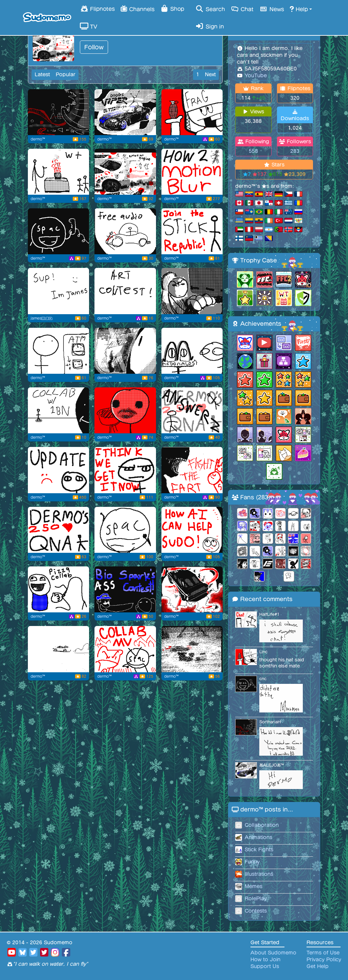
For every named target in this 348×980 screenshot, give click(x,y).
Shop (172, 9)
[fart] (125, 649)
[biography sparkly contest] (125, 589)
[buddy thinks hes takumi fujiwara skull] (192, 291)
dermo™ (38, 139)
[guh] (125, 470)
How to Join (265, 960)
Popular (66, 75)
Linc (263, 652)
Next (210, 75)
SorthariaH (270, 722)
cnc (263, 679)
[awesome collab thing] (192, 470)
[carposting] (125, 112)
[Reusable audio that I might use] (125, 231)
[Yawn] (58, 410)
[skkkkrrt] (58, 649)
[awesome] (192, 649)
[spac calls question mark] (58, 231)
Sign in (210, 26)
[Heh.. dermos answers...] (192, 410)
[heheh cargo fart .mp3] (192, 589)
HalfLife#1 (269, 614)
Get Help (318, 966)
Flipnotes (98, 9)
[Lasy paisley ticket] (58, 351)
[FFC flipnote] (58, 470)
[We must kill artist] (192, 112)
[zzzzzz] (125, 291)
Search (210, 9)
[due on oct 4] (58, 530)
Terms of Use (323, 953)
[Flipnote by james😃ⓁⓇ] (58, 291)
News (272, 9)
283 (295, 151)
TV (89, 26)
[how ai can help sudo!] (192, 530)
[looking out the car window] (125, 351)
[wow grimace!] (192, 351)
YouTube (255, 76)
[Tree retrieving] (58, 112)
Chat (242, 9)
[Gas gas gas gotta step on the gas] (58, 172)
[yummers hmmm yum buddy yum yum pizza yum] (58, 589)
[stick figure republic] (192, 231)
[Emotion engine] (125, 172)
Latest (42, 75)
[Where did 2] (125, 410)
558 (253, 151)
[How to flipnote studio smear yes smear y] (192, 172)
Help (299, 9)
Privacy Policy (324, 960)
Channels (137, 8)
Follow (94, 47)
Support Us (265, 966)
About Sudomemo (273, 953)
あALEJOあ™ (272, 765)
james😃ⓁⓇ (42, 318)
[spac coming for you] (125, 530)
